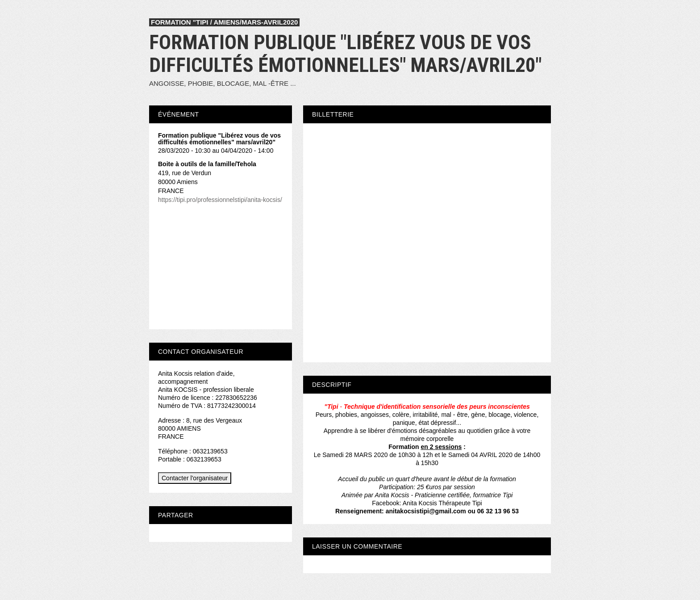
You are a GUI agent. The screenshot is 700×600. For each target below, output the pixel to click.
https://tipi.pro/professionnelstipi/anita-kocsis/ (220, 200)
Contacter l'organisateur (195, 478)
